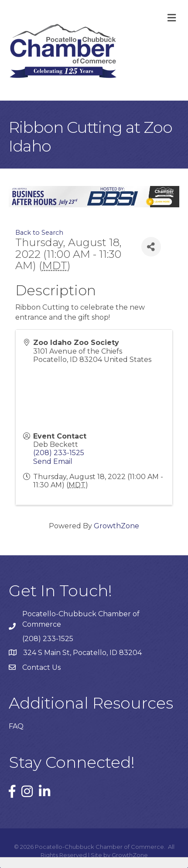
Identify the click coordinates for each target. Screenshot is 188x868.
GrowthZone (116, 526)
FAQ (16, 726)
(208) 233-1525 (59, 453)
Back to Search (39, 233)
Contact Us (41, 667)
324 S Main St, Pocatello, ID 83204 (82, 653)
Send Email (53, 461)
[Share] (151, 247)
